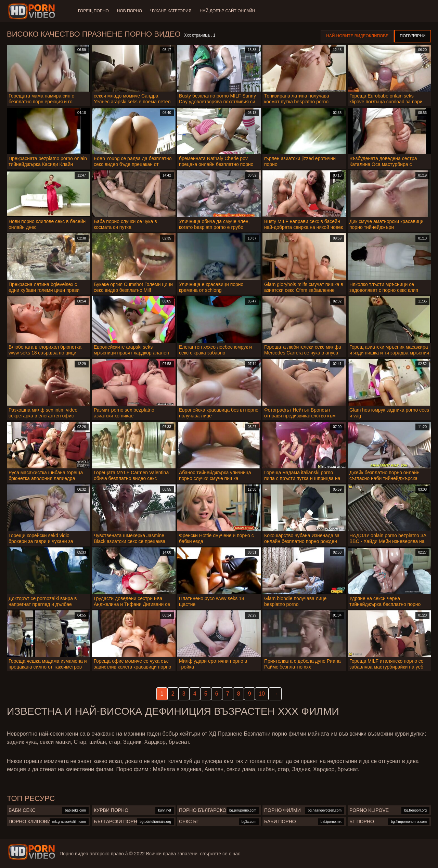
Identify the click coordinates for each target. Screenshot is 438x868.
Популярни (413, 36)
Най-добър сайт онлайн (228, 11)
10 (262, 694)
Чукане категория (171, 11)
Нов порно (130, 11)
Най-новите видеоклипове (357, 36)
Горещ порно (93, 11)
